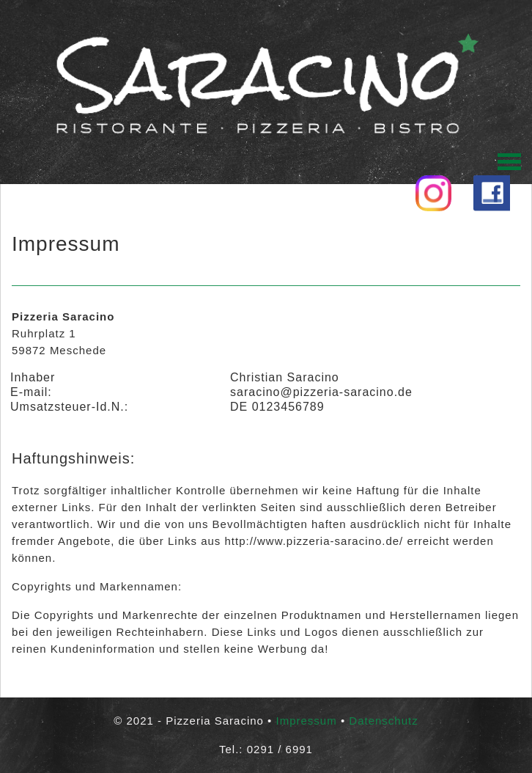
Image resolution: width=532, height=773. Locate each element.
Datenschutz (383, 721)
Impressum (307, 721)
